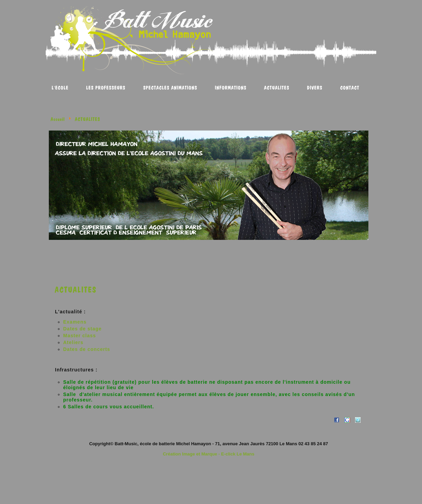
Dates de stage (82, 329)
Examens (75, 322)
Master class (80, 336)
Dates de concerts (87, 349)
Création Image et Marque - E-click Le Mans (209, 454)
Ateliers (73, 342)
